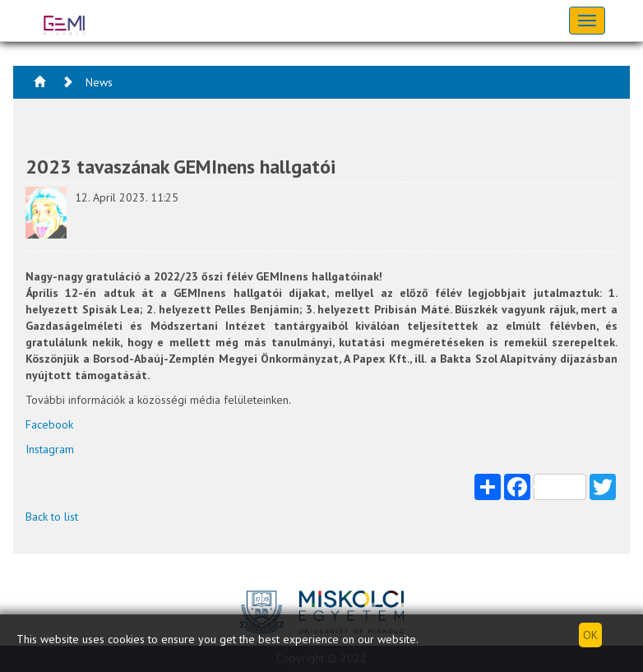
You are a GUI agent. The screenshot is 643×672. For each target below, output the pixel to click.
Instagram (50, 449)
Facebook (49, 424)
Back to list (52, 517)
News (99, 82)
